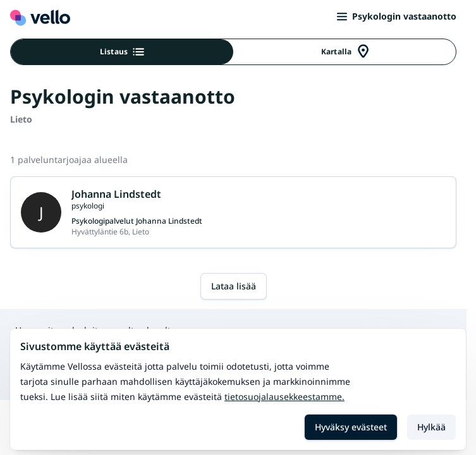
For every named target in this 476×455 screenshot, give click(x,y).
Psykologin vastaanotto (397, 16)
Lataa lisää (234, 286)
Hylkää (431, 427)
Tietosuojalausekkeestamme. (284, 397)
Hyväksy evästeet (351, 427)
